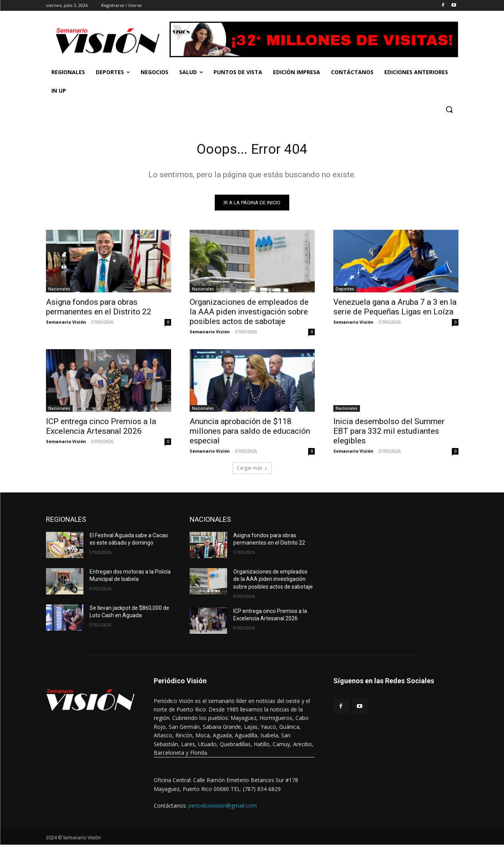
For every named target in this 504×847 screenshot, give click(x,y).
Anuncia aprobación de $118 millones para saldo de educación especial (250, 433)
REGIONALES (66, 522)
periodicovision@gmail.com (223, 808)
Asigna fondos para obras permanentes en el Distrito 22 (99, 309)
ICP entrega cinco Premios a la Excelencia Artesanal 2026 (101, 429)
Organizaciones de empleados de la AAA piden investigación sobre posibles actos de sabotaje (249, 314)
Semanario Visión (66, 324)
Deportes (345, 291)
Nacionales (59, 291)
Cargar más (252, 470)
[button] (449, 109)
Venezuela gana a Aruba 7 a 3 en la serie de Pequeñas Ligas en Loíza (395, 309)
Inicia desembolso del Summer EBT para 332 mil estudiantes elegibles (389, 433)
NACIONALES (210, 522)
